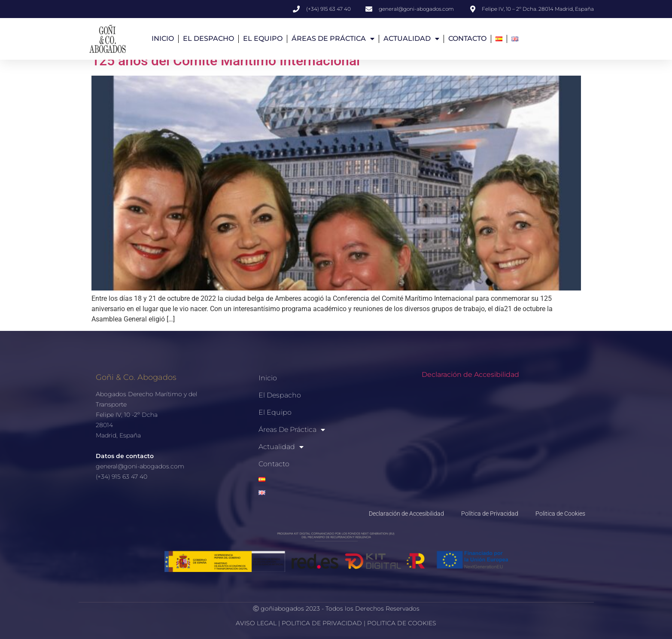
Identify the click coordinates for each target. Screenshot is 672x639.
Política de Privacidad (490, 514)
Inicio (163, 38)
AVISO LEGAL (256, 623)
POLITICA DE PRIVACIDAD (323, 623)
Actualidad (411, 39)
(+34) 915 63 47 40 (122, 477)
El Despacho (208, 38)
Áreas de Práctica (333, 39)
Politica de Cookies (560, 514)
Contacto (467, 38)
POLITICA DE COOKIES (402, 623)
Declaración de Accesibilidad (470, 375)
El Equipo (263, 38)
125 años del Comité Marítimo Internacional (226, 61)
